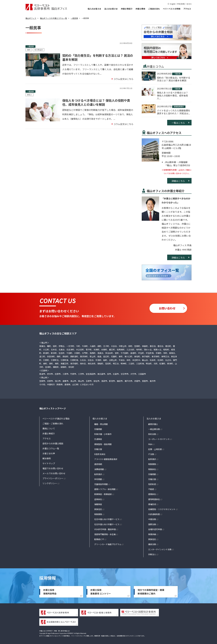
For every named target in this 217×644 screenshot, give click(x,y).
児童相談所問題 (101, 484)
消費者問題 (99, 469)
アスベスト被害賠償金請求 (106, 459)
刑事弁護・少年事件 (103, 434)
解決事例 (47, 458)
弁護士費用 (140, 9)
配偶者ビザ (99, 539)
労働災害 (98, 449)
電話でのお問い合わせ (53, 468)
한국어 (189, 4)
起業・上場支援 (155, 449)
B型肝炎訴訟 (100, 454)
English (173, 4)
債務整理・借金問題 (103, 444)
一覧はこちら (178, 123)
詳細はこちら (178, 181)
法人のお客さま (111, 9)
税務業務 (98, 514)
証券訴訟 (98, 499)
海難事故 (98, 504)
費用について (49, 428)
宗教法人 (152, 554)
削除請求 (98, 474)
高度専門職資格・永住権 (105, 534)
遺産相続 (98, 464)
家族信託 (98, 509)
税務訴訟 (152, 469)
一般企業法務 (154, 429)
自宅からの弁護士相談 (53, 443)
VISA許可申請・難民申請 (105, 529)
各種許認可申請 (155, 529)
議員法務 (152, 544)
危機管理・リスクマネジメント (162, 509)
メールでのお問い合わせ (54, 473)
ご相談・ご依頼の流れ (53, 423)
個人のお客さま (94, 9)
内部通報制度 (154, 514)
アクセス (187, 9)
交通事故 (98, 439)
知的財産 (152, 484)
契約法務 (152, 434)
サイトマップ (49, 463)
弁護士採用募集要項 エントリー (101, 592)
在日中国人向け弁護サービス (107, 519)
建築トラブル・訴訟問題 (105, 489)
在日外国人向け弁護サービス (107, 524)
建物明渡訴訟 (154, 499)
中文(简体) (181, 4)
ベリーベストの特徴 (172, 9)
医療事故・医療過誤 (103, 494)
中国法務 (152, 519)
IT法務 (151, 454)
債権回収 (152, 504)
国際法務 (152, 524)
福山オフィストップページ (53, 408)
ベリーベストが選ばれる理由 (56, 419)
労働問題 (98, 429)
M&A (150, 444)
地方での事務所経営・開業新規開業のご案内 (151, 592)
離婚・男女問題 (101, 424)
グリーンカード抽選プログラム (108, 544)
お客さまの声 (49, 453)
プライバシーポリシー (53, 478)
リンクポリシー (50, 483)
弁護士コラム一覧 (51, 448)
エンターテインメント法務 (160, 549)
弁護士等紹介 (127, 9)
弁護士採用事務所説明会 (50, 592)
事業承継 (152, 534)
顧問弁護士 (153, 424)
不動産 (151, 489)
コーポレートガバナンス (159, 439)
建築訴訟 (152, 494)
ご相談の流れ (154, 9)
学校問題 (98, 479)
